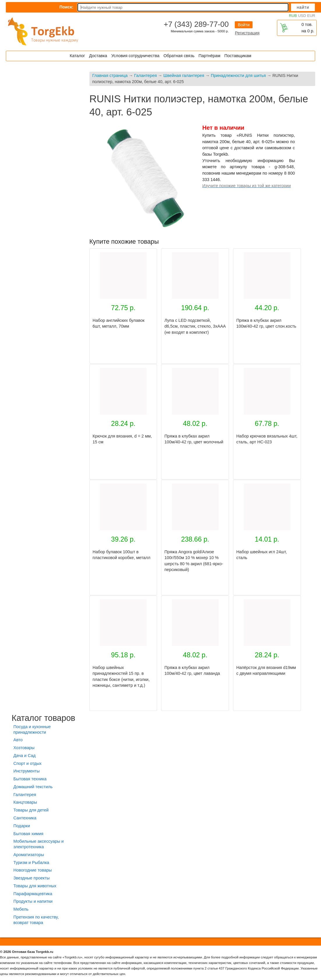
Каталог (77, 56)
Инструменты (27, 771)
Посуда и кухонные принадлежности (32, 729)
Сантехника (25, 818)
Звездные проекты (31, 878)
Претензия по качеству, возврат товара (36, 920)
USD (302, 16)
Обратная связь (179, 56)
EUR (311, 16)
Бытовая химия (28, 834)
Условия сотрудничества (135, 56)
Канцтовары (25, 802)
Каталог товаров (43, 718)
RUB (293, 16)
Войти (244, 25)
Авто (18, 740)
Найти (303, 7)
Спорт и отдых (28, 763)
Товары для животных (35, 886)
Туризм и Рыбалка (31, 863)
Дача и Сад (24, 756)
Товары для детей (31, 810)
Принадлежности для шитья (238, 75)
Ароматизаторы (29, 855)
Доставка (98, 56)
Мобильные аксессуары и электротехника (39, 844)
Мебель (21, 909)
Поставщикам (238, 56)
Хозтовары (24, 748)
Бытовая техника (30, 779)
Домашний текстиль (33, 787)
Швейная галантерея (184, 75)
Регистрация (247, 33)
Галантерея (145, 75)
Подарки (22, 826)
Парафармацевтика (33, 894)
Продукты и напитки (33, 901)
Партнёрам (210, 56)
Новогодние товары (33, 870)
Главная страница (110, 75)
